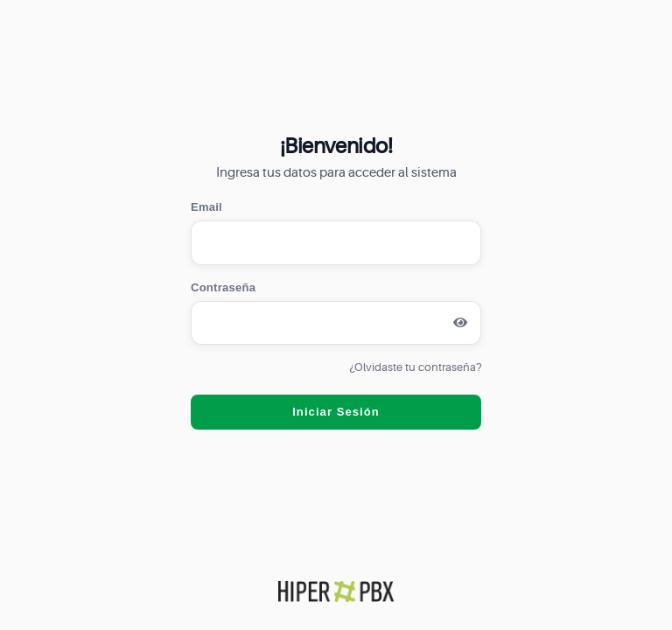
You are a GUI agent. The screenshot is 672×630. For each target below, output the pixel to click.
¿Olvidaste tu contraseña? (415, 367)
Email (206, 207)
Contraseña (223, 287)
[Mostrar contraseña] (460, 323)
